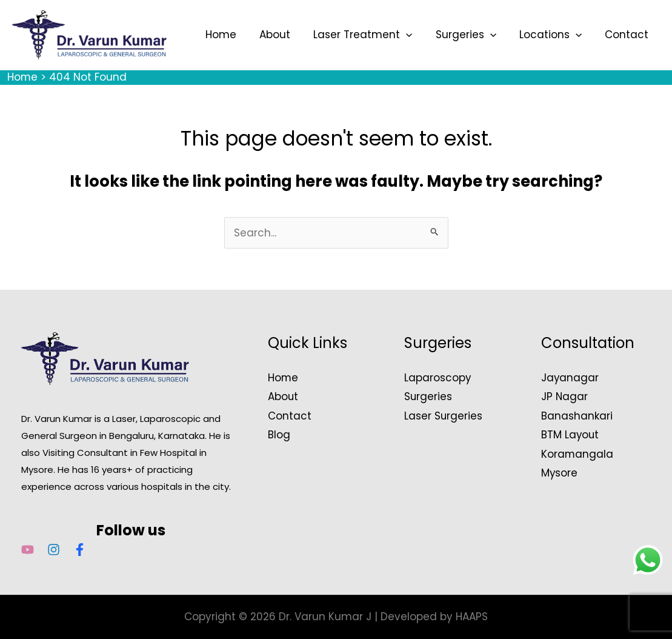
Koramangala (577, 454)
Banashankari (577, 416)
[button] (414, 35)
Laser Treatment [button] (371, 35)
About (286, 35)
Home (234, 35)
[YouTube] (28, 550)
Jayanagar (570, 378)
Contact (628, 35)
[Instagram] (54, 550)
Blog (279, 435)
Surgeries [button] (472, 35)
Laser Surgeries (444, 416)
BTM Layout (571, 435)
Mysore (560, 473)
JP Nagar (565, 396)
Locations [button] (554, 35)
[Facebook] (80, 550)
